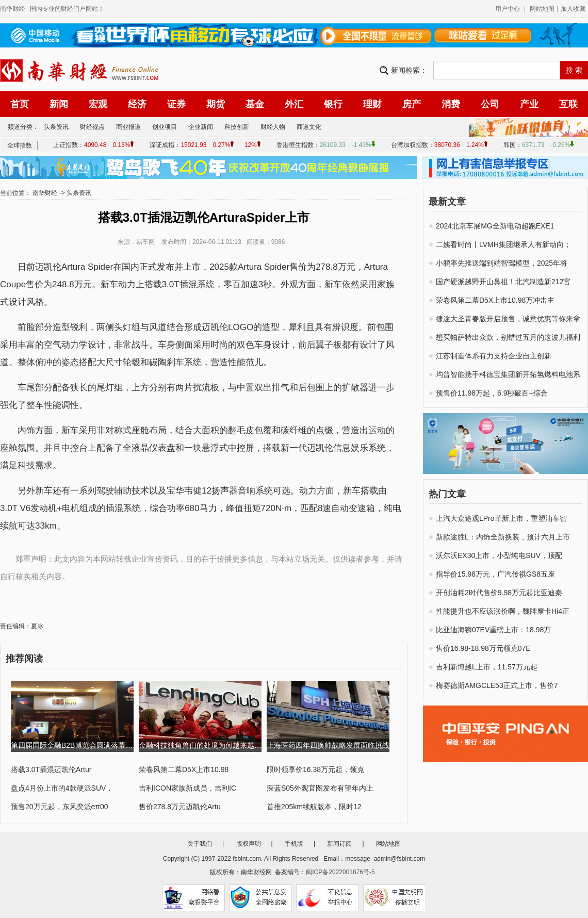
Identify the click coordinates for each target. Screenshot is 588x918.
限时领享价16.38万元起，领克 (315, 769)
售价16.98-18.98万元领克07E (483, 648)
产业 (529, 104)
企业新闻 (201, 127)
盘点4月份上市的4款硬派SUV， (62, 788)
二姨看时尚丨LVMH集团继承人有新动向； (503, 244)
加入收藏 (573, 9)
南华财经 (12, 9)
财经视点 (92, 127)
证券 (176, 104)
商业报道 (128, 127)
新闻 (59, 104)
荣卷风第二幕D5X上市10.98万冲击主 (495, 300)
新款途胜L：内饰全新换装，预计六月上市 (503, 537)
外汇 (294, 104)
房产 (412, 104)
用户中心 (508, 9)
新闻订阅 (339, 844)
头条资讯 (56, 127)
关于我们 (200, 844)
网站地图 (542, 9)
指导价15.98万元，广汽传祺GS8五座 (495, 574)
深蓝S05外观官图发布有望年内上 (320, 788)
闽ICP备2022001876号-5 (340, 872)
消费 (451, 104)
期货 (216, 104)
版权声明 (249, 844)
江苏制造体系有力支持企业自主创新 (494, 356)
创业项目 (165, 127)
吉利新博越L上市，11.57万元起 (487, 667)
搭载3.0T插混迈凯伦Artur (51, 769)
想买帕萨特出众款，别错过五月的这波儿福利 (508, 337)
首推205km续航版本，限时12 (314, 807)
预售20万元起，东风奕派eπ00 (60, 807)
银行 (333, 104)
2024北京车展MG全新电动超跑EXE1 (495, 226)
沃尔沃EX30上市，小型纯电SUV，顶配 (499, 555)
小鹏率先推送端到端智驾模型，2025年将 (502, 263)
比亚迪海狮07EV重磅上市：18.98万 (493, 630)
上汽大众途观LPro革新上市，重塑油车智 (501, 518)
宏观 (98, 104)
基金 (255, 104)
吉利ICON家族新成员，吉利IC (187, 788)
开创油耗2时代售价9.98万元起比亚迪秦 (499, 593)
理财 (372, 104)
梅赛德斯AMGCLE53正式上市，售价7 (497, 685)
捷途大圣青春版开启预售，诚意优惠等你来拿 (508, 319)
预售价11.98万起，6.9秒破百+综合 (492, 393)
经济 (137, 104)
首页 (20, 104)
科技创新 (237, 127)
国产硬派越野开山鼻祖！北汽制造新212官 (503, 282)
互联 (568, 104)
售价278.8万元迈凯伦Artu (180, 807)
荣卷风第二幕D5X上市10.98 (184, 769)
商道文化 (309, 127)
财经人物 (273, 127)
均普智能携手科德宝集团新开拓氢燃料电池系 (508, 374)
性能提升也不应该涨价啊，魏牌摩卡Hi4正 (503, 611)
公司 (490, 104)
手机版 (294, 844)
